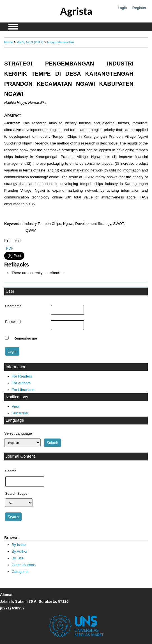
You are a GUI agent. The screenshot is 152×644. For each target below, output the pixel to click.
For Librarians (23, 390)
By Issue (19, 545)
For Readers (22, 376)
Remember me (25, 338)
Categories (21, 572)
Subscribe (20, 413)
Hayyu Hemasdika (60, 42)
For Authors (21, 383)
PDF (10, 248)
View (16, 406)
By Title (18, 558)
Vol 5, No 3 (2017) (30, 42)
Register (139, 8)
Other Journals (24, 565)
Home (9, 42)
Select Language (18, 433)
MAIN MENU (13, 27)
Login (122, 8)
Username (13, 306)
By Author (20, 551)
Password (13, 322)
